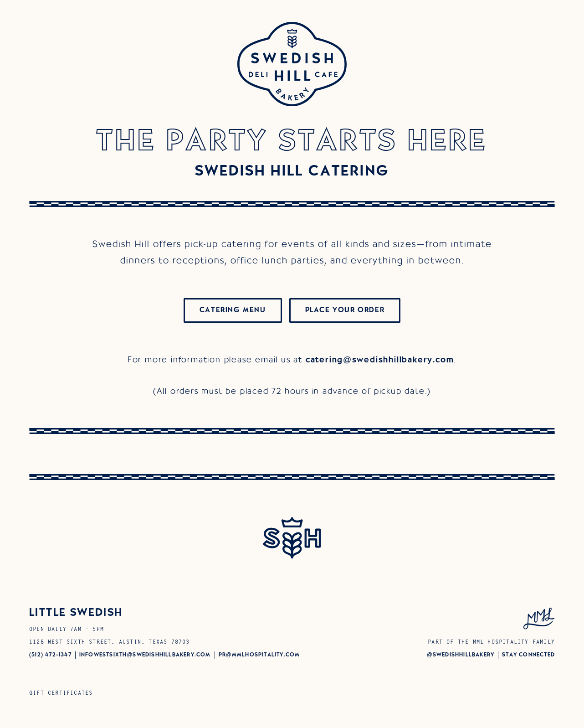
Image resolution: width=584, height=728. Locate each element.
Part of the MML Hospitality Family (491, 642)
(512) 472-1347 (50, 655)
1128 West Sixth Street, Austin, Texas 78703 (110, 642)
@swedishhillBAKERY (461, 655)
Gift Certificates (61, 693)
